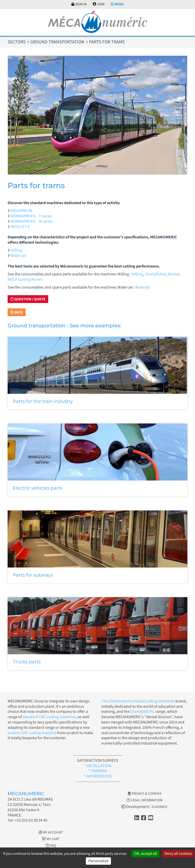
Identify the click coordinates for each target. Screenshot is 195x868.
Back (17, 312)
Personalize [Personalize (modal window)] (98, 861)
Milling (16, 250)
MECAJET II (20, 227)
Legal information (144, 800)
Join (99, 4)
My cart (51, 839)
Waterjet (143, 287)
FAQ (51, 846)
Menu (117, 4)
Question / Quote (28, 299)
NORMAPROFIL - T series (31, 216)
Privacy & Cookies (144, 794)
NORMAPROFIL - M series (32, 221)
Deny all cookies (178, 854)
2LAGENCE (159, 807)
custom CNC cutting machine (32, 733)
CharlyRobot (155, 274)
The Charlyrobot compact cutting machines (138, 701)
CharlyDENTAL (143, 712)
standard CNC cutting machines (49, 717)
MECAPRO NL (22, 211)
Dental (173, 274)
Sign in (79, 4)
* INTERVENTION (97, 776)
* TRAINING (98, 771)
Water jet (18, 256)
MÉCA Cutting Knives (25, 279)
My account (51, 832)
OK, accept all (145, 854)
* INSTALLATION (97, 766)
